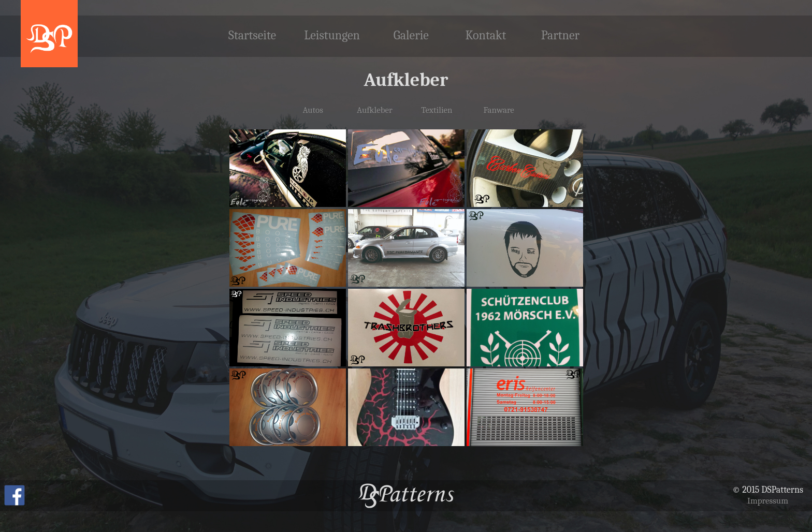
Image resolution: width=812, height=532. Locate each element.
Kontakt (485, 35)
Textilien (437, 110)
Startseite (252, 35)
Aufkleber (375, 110)
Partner (560, 35)
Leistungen (332, 35)
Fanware (498, 110)
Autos (313, 110)
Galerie (411, 35)
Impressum (768, 501)
